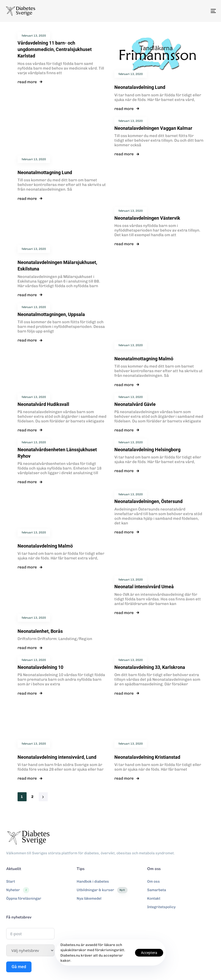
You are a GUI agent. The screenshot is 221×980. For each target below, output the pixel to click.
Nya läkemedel (89, 898)
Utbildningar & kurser (102, 890)
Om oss (153, 881)
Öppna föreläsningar (24, 898)
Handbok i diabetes (93, 881)
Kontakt (154, 898)
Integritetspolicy (161, 907)
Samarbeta (157, 890)
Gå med (19, 967)
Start (11, 881)
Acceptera (149, 953)
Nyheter (18, 890)
